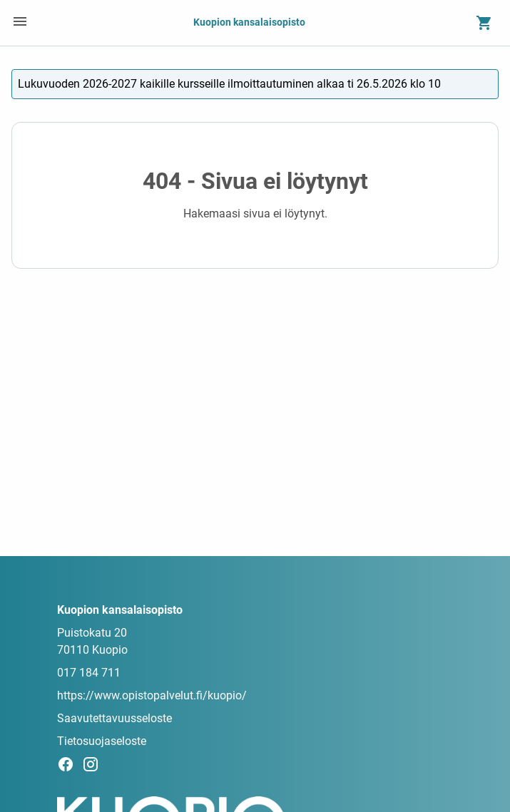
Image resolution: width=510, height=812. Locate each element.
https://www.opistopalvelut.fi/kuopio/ (152, 695)
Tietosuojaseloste (102, 741)
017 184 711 (89, 673)
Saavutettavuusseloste (114, 718)
